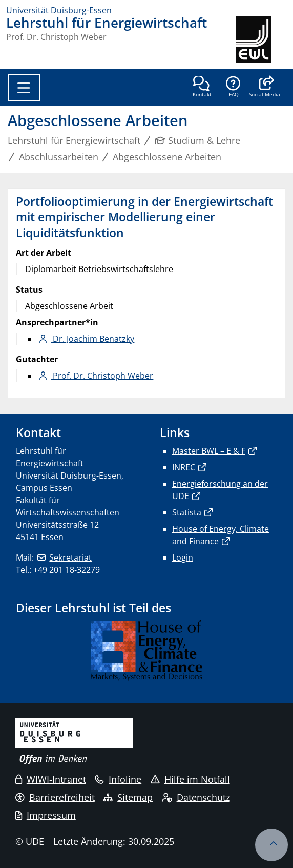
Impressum (46, 815)
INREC (184, 467)
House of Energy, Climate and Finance (221, 535)
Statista (187, 512)
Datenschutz (196, 797)
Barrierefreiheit (55, 797)
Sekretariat (70, 557)
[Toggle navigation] (24, 88)
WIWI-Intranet (51, 779)
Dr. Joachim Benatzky (92, 339)
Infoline (118, 779)
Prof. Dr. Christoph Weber (102, 376)
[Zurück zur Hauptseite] (261, 39)
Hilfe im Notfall (190, 779)
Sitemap (128, 797)
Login (183, 557)
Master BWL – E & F (209, 451)
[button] (265, 88)
